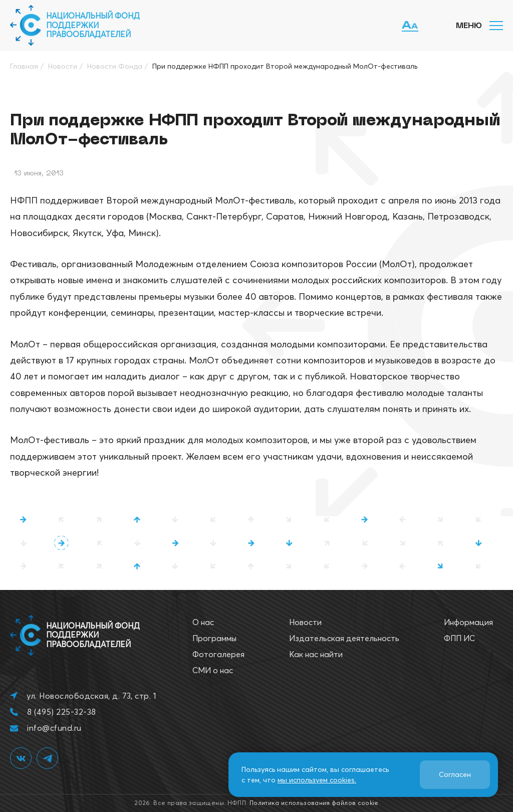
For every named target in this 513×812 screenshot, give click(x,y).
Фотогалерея (218, 654)
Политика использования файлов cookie (314, 803)
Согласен (455, 774)
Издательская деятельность (344, 638)
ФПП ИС (459, 638)
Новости (305, 622)
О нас (203, 622)
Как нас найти (316, 654)
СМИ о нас (213, 670)
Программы (214, 638)
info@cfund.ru (54, 728)
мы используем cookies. (317, 780)
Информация (468, 622)
